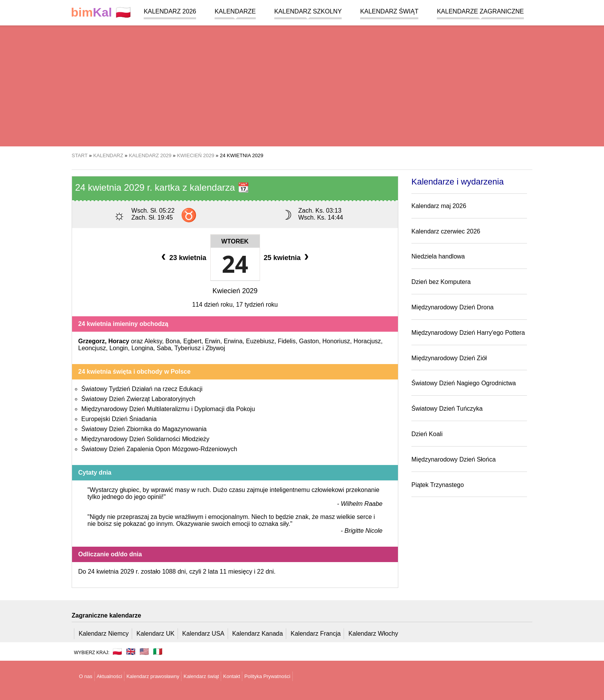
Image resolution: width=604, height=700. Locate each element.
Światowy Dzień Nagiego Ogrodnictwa (464, 383)
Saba (164, 348)
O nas (86, 676)
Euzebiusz (260, 341)
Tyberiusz (188, 348)
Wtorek (235, 241)
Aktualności (109, 676)
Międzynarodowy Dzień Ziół (449, 358)
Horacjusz (367, 341)
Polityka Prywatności (267, 676)
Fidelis (287, 341)
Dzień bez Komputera (441, 282)
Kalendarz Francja (316, 634)
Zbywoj (216, 348)
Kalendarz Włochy (373, 634)
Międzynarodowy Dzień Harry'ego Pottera (468, 333)
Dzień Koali (427, 434)
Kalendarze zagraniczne (480, 11)
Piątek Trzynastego (438, 485)
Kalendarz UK (155, 634)
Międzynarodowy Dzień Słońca (454, 459)
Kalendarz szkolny (308, 11)
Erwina (233, 341)
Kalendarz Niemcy (104, 634)
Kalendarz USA (203, 634)
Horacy (119, 341)
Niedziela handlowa (438, 256)
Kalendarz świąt (389, 11)
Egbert (192, 341)
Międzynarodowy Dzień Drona (452, 307)
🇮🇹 (158, 651)
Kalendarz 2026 (170, 11)
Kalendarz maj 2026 (439, 206)
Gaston (309, 341)
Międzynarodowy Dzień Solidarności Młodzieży (145, 439)
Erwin (213, 341)
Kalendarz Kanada (258, 634)
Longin (119, 348)
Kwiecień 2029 (235, 291)
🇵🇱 (101, 13)
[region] (302, 85)
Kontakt (232, 676)
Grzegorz (91, 341)
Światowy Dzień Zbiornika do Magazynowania (144, 429)
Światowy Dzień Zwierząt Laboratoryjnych (138, 399)
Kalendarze (235, 11)
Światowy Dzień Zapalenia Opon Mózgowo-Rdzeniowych (159, 449)
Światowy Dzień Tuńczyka (447, 409)
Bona (172, 341)
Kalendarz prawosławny (153, 676)
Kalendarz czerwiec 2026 (446, 231)
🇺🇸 (144, 651)
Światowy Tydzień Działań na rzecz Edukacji (142, 389)
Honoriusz (336, 341)
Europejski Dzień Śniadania (119, 419)
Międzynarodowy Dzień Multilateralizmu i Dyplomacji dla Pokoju (168, 409)
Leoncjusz (92, 348)
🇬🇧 (131, 651)
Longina (142, 348)
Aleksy (153, 341)
